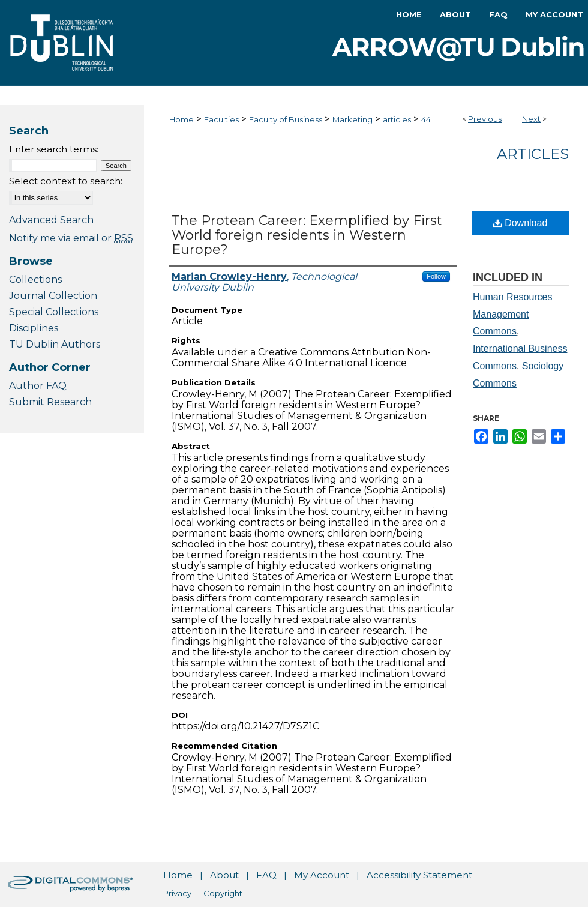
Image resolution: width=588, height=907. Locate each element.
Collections (35, 279)
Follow (436, 276)
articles (397, 119)
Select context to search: (66, 181)
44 (426, 119)
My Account (322, 875)
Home (181, 119)
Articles (533, 154)
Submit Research (50, 402)
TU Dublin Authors (55, 344)
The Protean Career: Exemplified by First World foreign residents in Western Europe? (307, 235)
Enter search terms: (54, 149)
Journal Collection (53, 296)
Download (520, 223)
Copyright (223, 893)
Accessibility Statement (419, 875)
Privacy (177, 893)
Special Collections (54, 312)
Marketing (352, 119)
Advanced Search (51, 220)
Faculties (221, 119)
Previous (485, 119)
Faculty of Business (286, 119)
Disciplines (34, 328)
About (224, 875)
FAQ (266, 875)
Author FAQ (38, 386)
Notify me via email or (71, 238)
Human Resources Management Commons (513, 314)
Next (531, 119)
